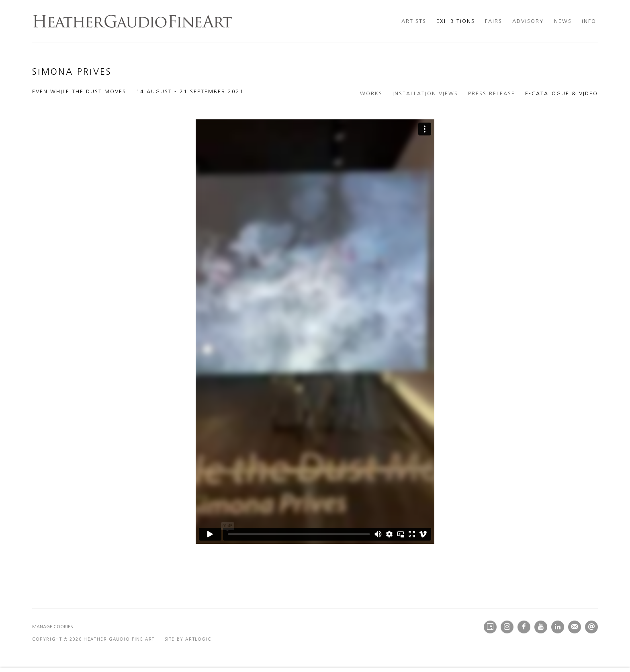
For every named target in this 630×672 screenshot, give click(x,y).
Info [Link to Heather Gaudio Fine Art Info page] (589, 21)
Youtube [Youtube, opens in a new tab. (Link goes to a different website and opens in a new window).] (541, 627)
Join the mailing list (575, 627)
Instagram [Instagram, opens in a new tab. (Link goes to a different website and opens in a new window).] (507, 627)
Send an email (591, 627)
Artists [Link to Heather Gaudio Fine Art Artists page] (414, 21)
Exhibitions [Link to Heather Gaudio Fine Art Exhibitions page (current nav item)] (456, 21)
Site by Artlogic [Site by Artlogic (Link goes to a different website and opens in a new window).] (188, 639)
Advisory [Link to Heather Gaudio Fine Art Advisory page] (528, 21)
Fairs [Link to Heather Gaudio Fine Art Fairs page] (494, 21)
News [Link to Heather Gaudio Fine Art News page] (563, 21)
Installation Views (425, 93)
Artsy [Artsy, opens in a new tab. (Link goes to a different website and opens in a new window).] (490, 627)
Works (371, 93)
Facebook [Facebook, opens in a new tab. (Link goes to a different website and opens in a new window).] (524, 627)
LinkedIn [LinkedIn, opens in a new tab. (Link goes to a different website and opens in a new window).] (558, 627)
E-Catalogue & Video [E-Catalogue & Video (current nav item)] (561, 93)
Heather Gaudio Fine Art (133, 21)
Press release (492, 93)
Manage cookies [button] (53, 627)
